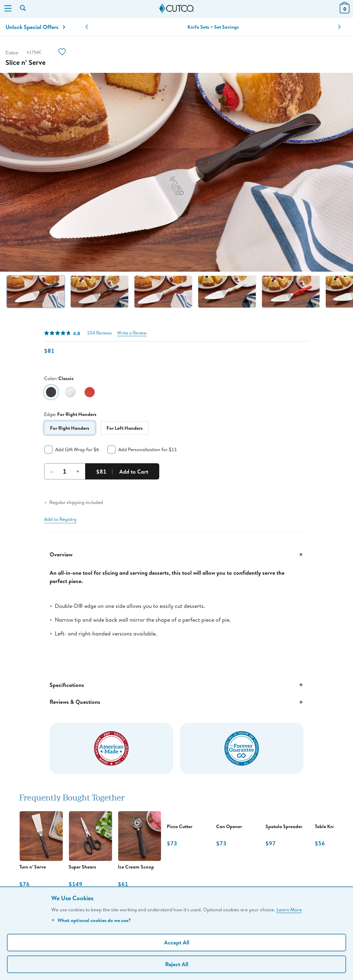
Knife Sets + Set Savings (213, 27)
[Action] (62, 53)
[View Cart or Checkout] (345, 11)
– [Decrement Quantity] (52, 471)
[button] (87, 27)
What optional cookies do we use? (91, 920)
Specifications (176, 685)
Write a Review (132, 333)
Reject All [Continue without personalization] (177, 964)
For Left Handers (125, 428)
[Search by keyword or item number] (23, 9)
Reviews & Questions (176, 702)
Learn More (289, 909)
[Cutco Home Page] (176, 9)
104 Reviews (99, 333)
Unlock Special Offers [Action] (35, 27)
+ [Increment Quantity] (78, 471)
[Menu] (8, 9)
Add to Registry (60, 519)
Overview (176, 554)
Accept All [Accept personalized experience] (177, 942)
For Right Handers (70, 428)
